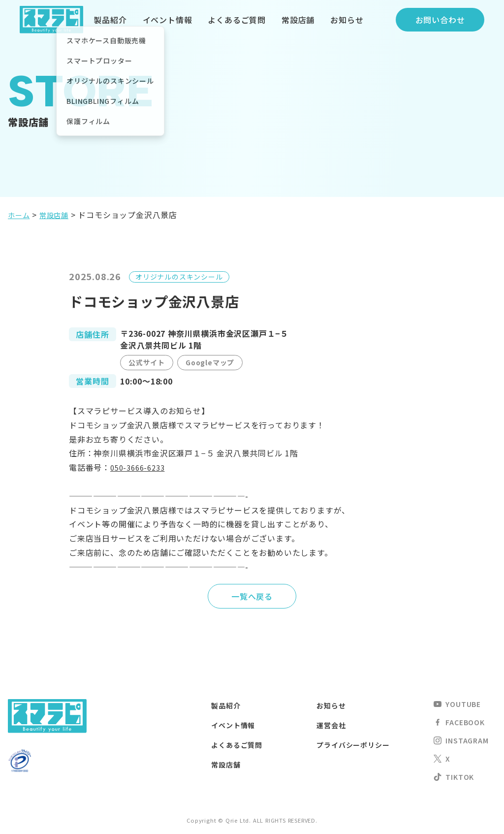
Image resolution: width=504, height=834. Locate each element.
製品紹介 (110, 20)
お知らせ (347, 20)
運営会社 (333, 725)
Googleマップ (210, 362)
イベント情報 (168, 20)
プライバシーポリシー (358, 744)
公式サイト (147, 362)
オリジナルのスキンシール (179, 277)
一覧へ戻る (252, 596)
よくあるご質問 (237, 20)
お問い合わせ (440, 20)
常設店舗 (298, 20)
